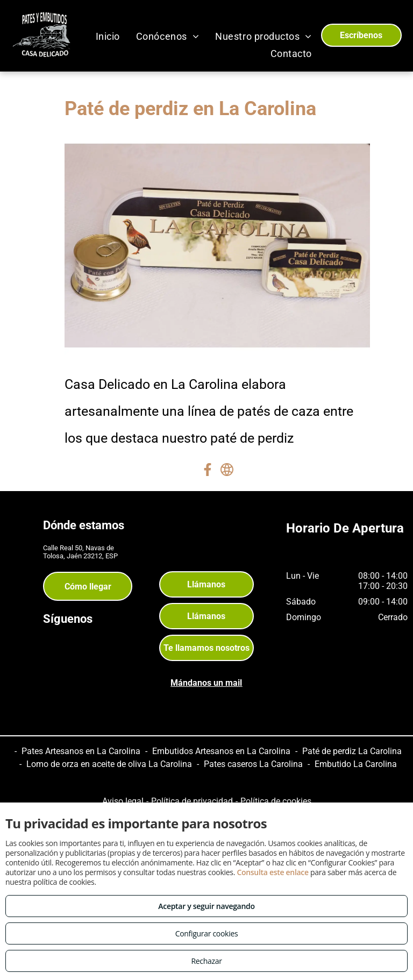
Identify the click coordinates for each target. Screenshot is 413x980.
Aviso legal (123, 801)
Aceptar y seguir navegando (206, 906)
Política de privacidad (192, 801)
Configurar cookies (207, 933)
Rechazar (206, 961)
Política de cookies (276, 801)
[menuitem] (108, 36)
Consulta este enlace (272, 872)
